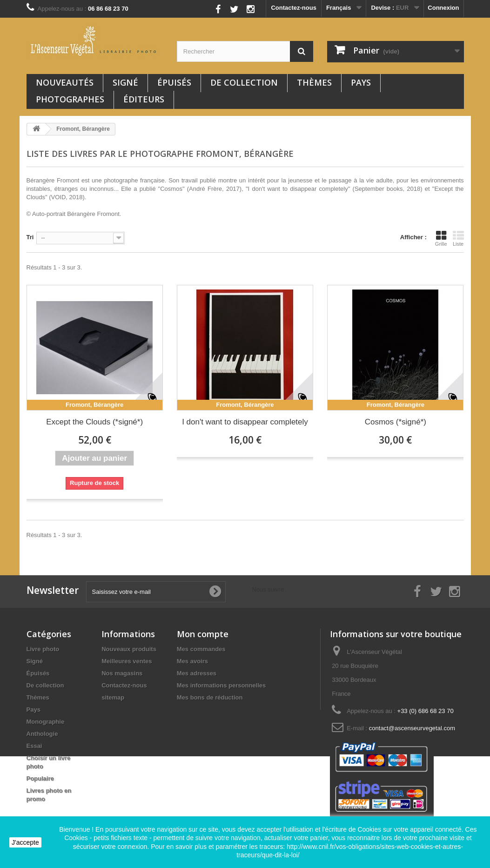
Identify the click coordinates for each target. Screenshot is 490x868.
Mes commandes (201, 649)
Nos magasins (122, 673)
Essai (34, 746)
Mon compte (203, 634)
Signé (125, 82)
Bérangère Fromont (93, 214)
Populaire (40, 778)
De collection (244, 82)
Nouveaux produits (129, 649)
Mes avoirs (192, 661)
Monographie (46, 722)
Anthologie (42, 734)
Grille (441, 238)
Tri (30, 237)
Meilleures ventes (127, 661)
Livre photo (43, 649)
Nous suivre (194, 7)
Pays (361, 82)
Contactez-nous (294, 8)
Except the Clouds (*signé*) (94, 422)
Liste (458, 238)
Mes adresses (197, 673)
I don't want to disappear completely (245, 422)
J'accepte (25, 842)
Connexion (443, 8)
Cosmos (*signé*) (396, 422)
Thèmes (314, 82)
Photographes (70, 99)
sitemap (113, 697)
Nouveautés (65, 82)
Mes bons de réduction (210, 697)
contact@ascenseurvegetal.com (412, 728)
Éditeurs (144, 99)
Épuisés (174, 82)
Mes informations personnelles (221, 685)
